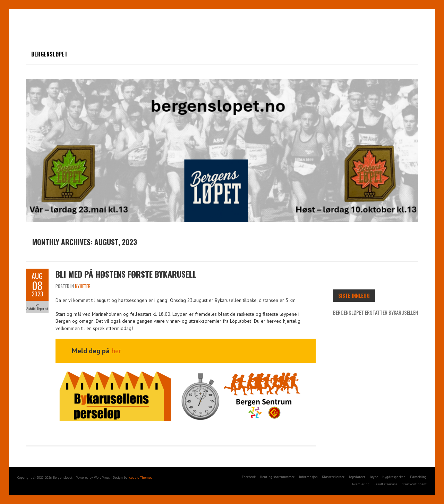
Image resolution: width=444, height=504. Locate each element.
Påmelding (418, 477)
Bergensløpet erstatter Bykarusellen (375, 312)
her (116, 351)
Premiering (361, 484)
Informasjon (308, 477)
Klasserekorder (333, 477)
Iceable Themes (140, 477)
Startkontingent (414, 484)
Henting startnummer (277, 477)
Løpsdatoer (357, 477)
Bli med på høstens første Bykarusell (126, 274)
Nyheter (83, 286)
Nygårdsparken (394, 477)
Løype (374, 477)
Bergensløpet (49, 54)
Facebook (249, 477)
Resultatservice (385, 484)
